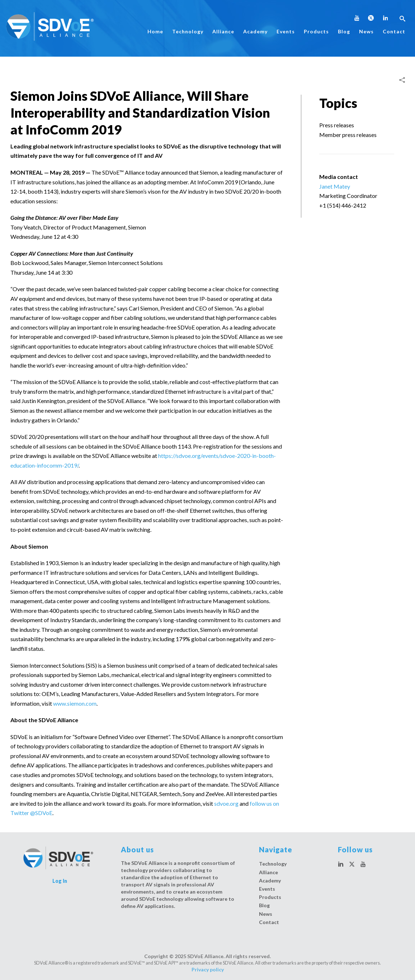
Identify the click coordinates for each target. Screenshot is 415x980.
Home (155, 31)
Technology (188, 31)
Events (286, 31)
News (366, 31)
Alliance (223, 31)
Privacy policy (208, 969)
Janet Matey (335, 186)
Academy (255, 31)
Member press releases (348, 135)
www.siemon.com (75, 703)
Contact (394, 31)
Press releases (337, 125)
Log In (60, 881)
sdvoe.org (226, 803)
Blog (344, 31)
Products (316, 31)
